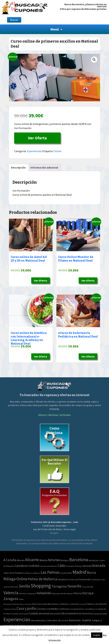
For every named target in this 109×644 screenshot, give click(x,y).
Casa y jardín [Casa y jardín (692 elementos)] (26, 608)
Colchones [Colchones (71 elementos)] (64, 609)
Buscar (14, 20)
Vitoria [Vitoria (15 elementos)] (78, 593)
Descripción (18, 167)
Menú (55, 29)
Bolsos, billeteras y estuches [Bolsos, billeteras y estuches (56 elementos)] (66, 604)
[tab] (18, 167)
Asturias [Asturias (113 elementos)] (54, 560)
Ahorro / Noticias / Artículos (54, 415)
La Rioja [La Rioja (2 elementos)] (27, 573)
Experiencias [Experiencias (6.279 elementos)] (17, 619)
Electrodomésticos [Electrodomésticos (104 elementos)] (72, 613)
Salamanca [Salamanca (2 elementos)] (96, 579)
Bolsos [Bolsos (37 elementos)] (50, 604)
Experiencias (34, 151)
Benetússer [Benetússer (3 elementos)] (94, 560)
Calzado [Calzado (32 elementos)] (82, 604)
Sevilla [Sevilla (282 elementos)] (24, 586)
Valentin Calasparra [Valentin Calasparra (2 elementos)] (27, 593)
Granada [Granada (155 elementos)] (99, 566)
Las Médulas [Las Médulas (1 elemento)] (35, 573)
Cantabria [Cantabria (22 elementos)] (21, 566)
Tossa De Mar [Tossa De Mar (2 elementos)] (88, 587)
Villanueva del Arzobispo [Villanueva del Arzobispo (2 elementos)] (62, 593)
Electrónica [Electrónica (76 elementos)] (88, 614)
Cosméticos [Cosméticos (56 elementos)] (90, 609)
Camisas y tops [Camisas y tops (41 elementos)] (10, 609)
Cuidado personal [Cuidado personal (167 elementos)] (39, 613)
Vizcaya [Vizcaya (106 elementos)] (88, 593)
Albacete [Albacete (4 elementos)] (21, 560)
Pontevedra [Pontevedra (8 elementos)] (85, 579)
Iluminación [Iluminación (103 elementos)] (75, 620)
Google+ (54, 533)
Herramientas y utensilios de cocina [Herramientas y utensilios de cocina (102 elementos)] (49, 620)
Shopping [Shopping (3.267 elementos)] (41, 586)
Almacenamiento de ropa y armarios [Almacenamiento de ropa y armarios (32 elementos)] (18, 604)
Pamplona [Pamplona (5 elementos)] (63, 579)
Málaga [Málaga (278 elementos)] (10, 579)
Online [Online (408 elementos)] (22, 579)
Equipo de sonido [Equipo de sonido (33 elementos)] (100, 614)
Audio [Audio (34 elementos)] (45, 604)
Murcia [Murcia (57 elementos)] (91, 573)
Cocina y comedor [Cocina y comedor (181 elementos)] (48, 609)
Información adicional (44, 167)
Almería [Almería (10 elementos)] (43, 560)
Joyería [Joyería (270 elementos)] (86, 620)
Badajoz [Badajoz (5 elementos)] (65, 560)
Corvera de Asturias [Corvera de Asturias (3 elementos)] (48, 566)
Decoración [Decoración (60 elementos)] (55, 614)
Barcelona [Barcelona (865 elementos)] (79, 559)
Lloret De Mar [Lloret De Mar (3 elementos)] (66, 573)
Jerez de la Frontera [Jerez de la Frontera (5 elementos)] (13, 573)
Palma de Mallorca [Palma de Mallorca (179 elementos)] (43, 579)
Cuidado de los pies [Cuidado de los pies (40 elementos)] (19, 614)
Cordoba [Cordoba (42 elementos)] (33, 566)
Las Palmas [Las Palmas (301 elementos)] (50, 572)
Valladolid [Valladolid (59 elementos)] (44, 593)
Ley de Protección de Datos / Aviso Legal (54, 529)
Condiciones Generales (54, 526)
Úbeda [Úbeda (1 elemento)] (21, 599)
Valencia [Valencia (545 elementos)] (11, 593)
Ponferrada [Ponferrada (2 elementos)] (73, 579)
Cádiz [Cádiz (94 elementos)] (61, 566)
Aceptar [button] (97, 635)
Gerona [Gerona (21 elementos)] (87, 566)
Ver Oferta (37, 138)
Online (57, 151)
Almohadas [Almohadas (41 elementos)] (37, 604)
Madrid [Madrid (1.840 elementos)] (79, 572)
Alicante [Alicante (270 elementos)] (32, 560)
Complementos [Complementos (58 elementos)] (77, 609)
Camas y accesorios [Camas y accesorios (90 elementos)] (97, 604)
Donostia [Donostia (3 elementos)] (70, 566)
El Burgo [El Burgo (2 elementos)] (78, 566)
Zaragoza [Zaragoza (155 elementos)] (11, 599)
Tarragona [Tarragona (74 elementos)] (59, 586)
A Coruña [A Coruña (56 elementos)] (10, 560)
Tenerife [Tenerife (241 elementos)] (74, 586)
